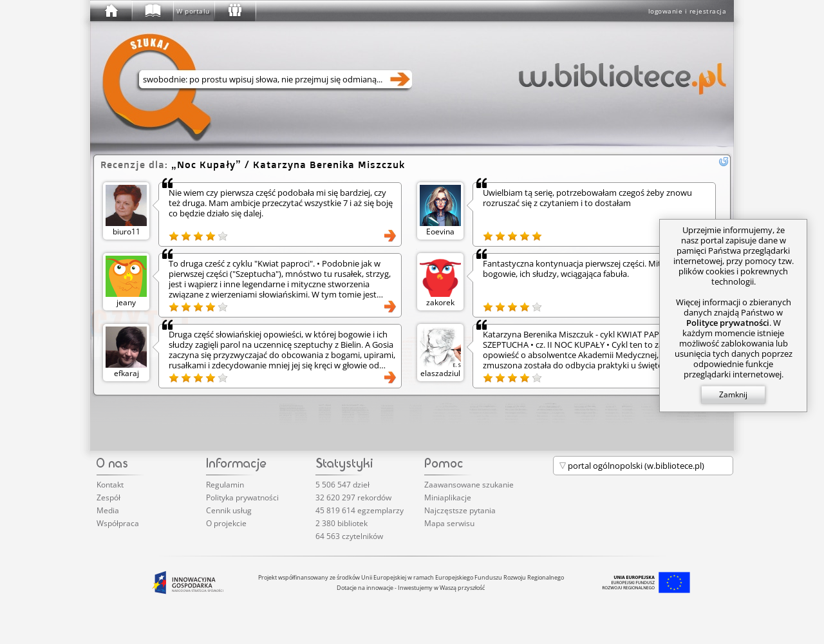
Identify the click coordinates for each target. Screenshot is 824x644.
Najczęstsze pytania (460, 510)
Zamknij (733, 394)
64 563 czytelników (349, 536)
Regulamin (225, 485)
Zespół (108, 497)
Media (108, 510)
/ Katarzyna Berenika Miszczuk (288, 165)
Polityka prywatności (242, 497)
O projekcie (226, 523)
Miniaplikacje (448, 497)
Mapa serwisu (449, 523)
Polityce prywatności (728, 323)
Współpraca (118, 523)
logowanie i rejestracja (688, 11)
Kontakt (110, 485)
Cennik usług (229, 510)
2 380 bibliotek (342, 523)
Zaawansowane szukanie (469, 485)
